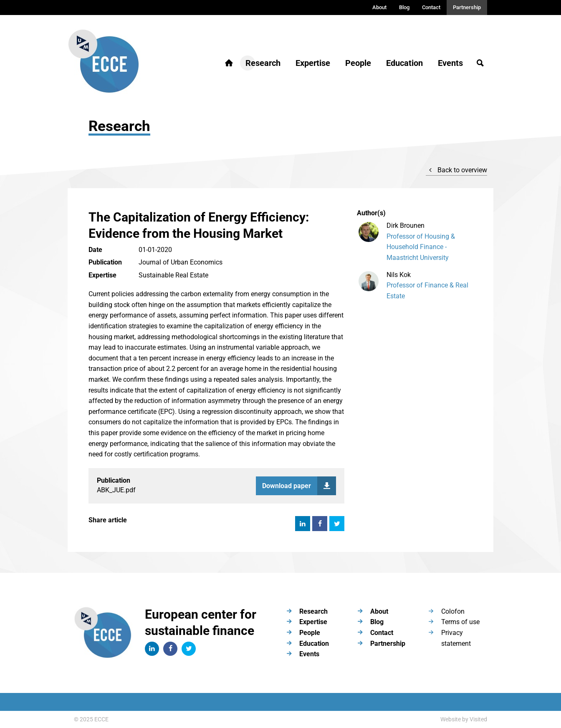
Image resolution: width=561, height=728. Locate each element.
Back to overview (456, 170)
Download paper (299, 486)
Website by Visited (464, 719)
